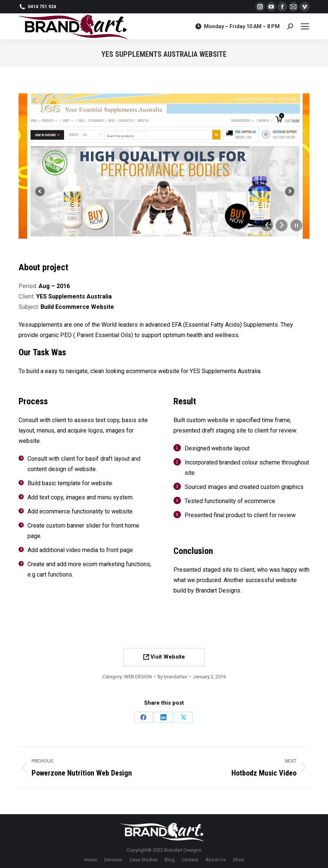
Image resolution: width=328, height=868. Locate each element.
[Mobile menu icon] (305, 26)
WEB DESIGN (138, 677)
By (172, 677)
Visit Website (164, 657)
